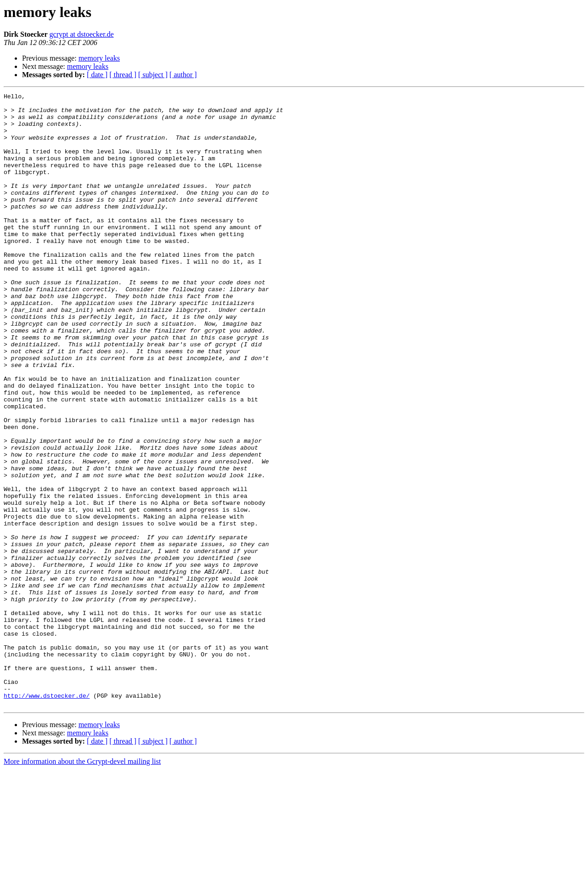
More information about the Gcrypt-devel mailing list (82, 884)
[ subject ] (153, 75)
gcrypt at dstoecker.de (82, 34)
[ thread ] (123, 75)
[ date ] (97, 75)
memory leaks (99, 58)
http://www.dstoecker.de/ (47, 817)
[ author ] (183, 75)
